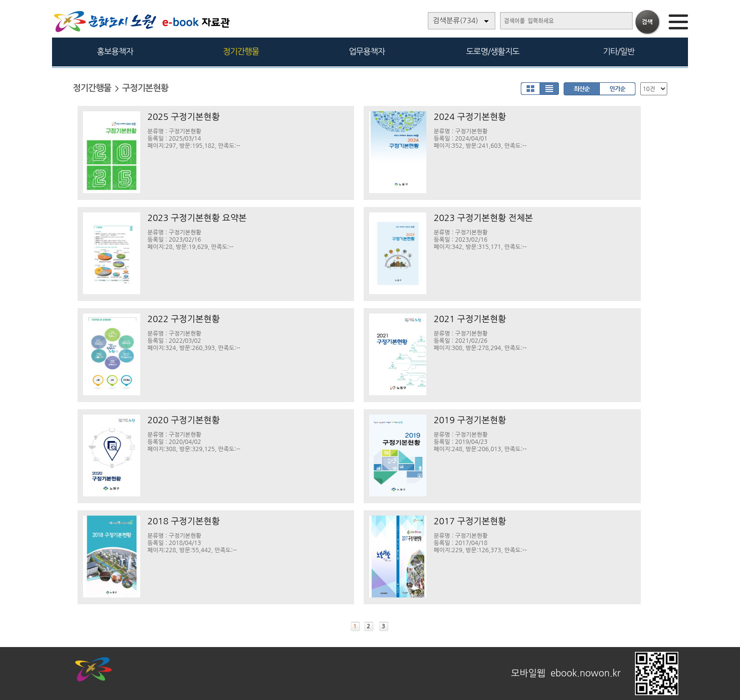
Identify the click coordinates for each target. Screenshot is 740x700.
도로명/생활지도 (493, 51)
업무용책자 (367, 51)
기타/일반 (618, 51)
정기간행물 (241, 51)
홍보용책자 (115, 51)
